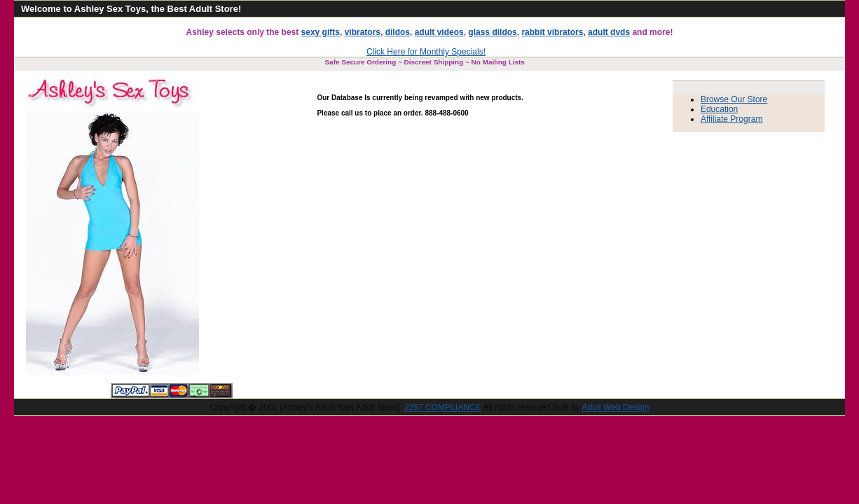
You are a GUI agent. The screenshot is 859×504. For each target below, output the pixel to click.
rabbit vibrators (552, 32)
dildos (398, 32)
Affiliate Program (731, 119)
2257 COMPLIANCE (442, 407)
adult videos (439, 32)
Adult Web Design (616, 407)
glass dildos (492, 32)
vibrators (363, 32)
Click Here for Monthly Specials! (426, 52)
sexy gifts (321, 32)
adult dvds (609, 32)
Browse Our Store (734, 99)
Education (719, 109)
